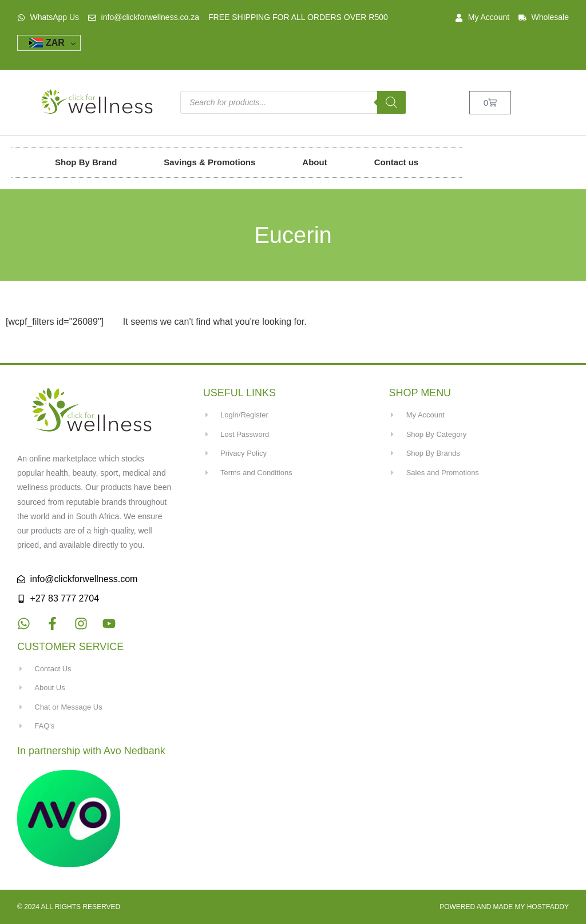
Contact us (397, 162)
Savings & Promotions (209, 162)
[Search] (391, 102)
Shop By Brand (86, 162)
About (314, 162)
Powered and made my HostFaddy (504, 907)
